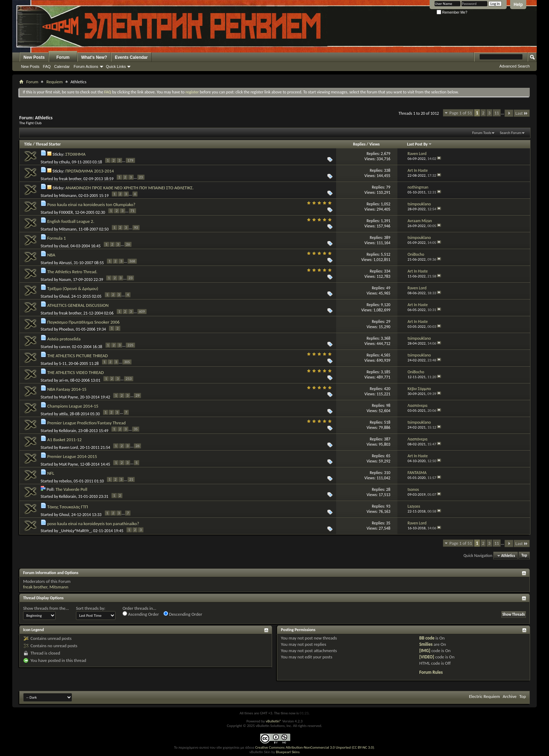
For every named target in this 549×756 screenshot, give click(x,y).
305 (127, 362)
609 (142, 312)
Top (524, 556)
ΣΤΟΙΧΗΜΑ (75, 154)
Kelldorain (68, 430)
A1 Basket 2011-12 (64, 440)
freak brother (70, 178)
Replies (359, 144)
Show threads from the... (46, 608)
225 (130, 345)
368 (132, 261)
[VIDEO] (427, 657)
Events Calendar (131, 57)
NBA (51, 255)
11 (497, 113)
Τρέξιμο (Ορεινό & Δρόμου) (73, 288)
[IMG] (425, 651)
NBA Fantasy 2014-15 (67, 389)
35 (136, 429)
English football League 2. (71, 221)
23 (141, 177)
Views (375, 144)
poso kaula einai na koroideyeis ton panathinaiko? (93, 524)
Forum (63, 57)
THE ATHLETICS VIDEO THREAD (76, 372)
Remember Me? (452, 12)
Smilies (426, 644)
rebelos (65, 481)
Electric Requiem (484, 696)
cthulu (65, 162)
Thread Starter (48, 144)
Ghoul (64, 296)
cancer (65, 346)
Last (522, 113)
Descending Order (183, 614)
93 (136, 228)
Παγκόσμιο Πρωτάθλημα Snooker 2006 (84, 322)
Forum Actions (86, 66)
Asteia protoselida (64, 339)
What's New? (94, 57)
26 (128, 244)
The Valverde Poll (72, 489)
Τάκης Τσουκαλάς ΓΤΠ (68, 507)
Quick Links (116, 66)
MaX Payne (69, 397)
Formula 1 (57, 238)
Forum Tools (482, 133)
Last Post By (420, 144)
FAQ (47, 66)
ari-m (64, 380)
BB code (427, 638)
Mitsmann (68, 195)
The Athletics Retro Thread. (72, 272)
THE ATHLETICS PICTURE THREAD (78, 356)
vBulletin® (274, 721)
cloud (64, 246)
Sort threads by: (91, 608)
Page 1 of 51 (461, 113)
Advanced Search (515, 66)
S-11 (63, 363)
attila (63, 414)
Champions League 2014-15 (73, 406)
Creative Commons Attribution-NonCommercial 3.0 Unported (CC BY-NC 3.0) (315, 747)
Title (28, 144)
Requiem (54, 82)
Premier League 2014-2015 (72, 456)
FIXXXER (66, 212)
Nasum (65, 279)
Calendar (62, 66)
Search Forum (511, 133)
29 (137, 395)
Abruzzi (65, 262)
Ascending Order (141, 614)
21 (131, 479)
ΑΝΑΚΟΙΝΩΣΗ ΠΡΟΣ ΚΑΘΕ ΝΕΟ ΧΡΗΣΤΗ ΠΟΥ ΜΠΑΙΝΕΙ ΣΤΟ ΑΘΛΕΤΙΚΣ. (130, 188)
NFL (51, 473)
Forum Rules (431, 672)
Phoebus (67, 329)
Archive (510, 696)
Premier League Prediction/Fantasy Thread (86, 423)
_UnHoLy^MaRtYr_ (75, 531)
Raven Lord (69, 447)
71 (133, 211)
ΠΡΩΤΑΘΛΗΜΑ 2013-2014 (90, 171)
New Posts (34, 57)
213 (129, 379)
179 (130, 160)
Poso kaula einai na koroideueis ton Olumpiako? (91, 204)
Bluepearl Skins (288, 752)
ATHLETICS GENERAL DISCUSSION (78, 305)
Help (518, 5)
